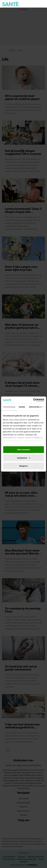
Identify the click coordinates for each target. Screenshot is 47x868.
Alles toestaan (23, 450)
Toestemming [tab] (9, 407)
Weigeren (23, 466)
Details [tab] (22, 407)
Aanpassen (24, 458)
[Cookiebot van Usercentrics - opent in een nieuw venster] (33, 400)
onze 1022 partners (18, 420)
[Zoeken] (43, 4)
